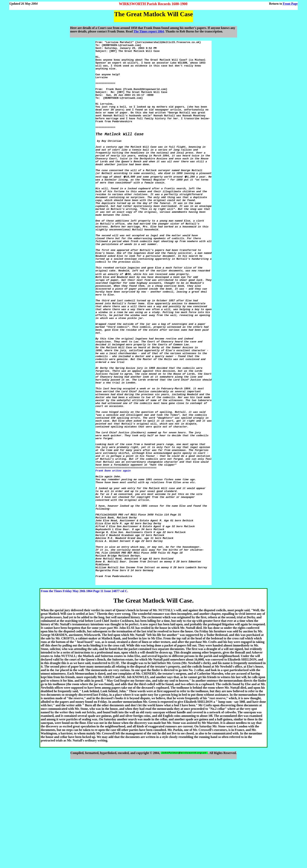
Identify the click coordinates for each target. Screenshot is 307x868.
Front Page (290, 4)
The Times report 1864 (149, 31)
